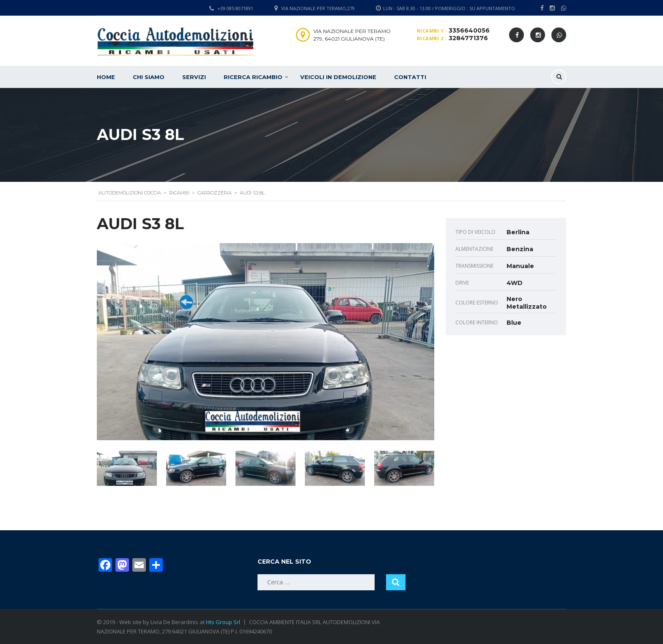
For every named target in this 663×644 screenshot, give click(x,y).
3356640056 (469, 30)
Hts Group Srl (223, 622)
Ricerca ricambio (253, 77)
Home (106, 77)
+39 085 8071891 (235, 8)
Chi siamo (149, 77)
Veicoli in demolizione (338, 77)
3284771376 (468, 38)
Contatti (410, 77)
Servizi (194, 77)
